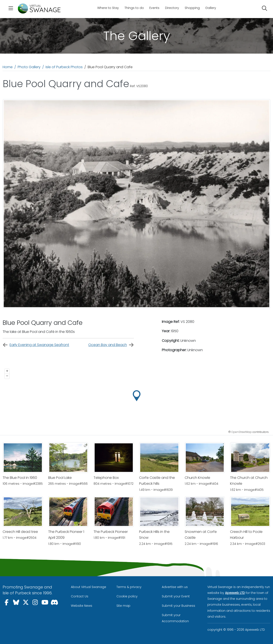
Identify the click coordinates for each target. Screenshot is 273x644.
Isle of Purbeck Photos (64, 67)
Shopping (192, 8)
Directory (172, 8)
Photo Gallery (29, 67)
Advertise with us (175, 587)
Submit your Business (178, 606)
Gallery (211, 8)
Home (8, 67)
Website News (82, 606)
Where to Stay (108, 8)
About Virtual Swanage (89, 587)
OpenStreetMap (242, 432)
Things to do (134, 8)
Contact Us (80, 596)
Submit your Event (176, 596)
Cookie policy (127, 596)
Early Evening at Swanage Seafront (36, 345)
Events (154, 8)
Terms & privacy (129, 587)
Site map (123, 606)
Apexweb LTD (235, 593)
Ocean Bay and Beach (111, 345)
